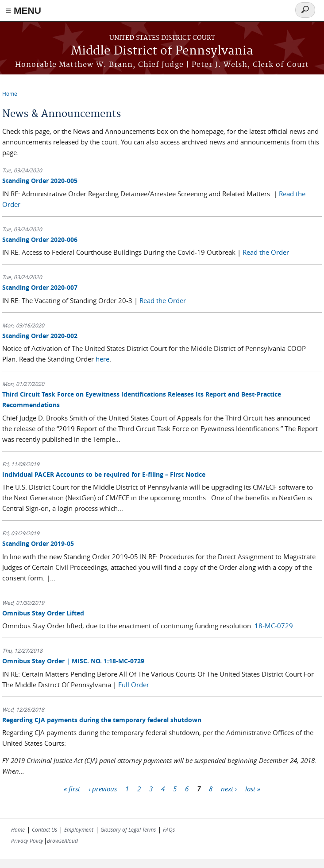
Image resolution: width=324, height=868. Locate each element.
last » (253, 788)
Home (10, 93)
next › (229, 788)
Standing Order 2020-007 (40, 287)
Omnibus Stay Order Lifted (43, 613)
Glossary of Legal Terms (128, 829)
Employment (79, 829)
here (102, 359)
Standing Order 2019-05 (38, 543)
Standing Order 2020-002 (40, 336)
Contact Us (44, 829)
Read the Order (266, 252)
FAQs (169, 829)
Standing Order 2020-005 (40, 181)
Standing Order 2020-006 (40, 239)
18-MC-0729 (274, 626)
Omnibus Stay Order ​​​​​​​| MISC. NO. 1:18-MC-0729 (73, 661)
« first (72, 788)
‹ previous (103, 788)
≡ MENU (23, 10)
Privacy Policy (27, 841)
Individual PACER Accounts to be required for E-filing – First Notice (104, 474)
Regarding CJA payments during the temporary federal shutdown (102, 720)
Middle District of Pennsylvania (162, 51)
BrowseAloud (62, 841)
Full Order (134, 685)
